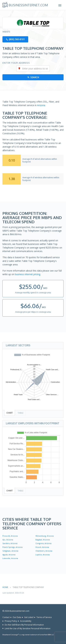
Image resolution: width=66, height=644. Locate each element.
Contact (6, 617)
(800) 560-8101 (17, 39)
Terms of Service (44, 617)
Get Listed (29, 617)
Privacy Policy (11, 621)
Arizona (41, 105)
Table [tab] (21, 413)
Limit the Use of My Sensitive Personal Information (28, 628)
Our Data (17, 617)
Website (6, 32)
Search (35, 77)
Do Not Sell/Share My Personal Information (24, 625)
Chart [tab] (9, 413)
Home (5, 587)
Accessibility (26, 621)
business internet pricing (28, 274)
